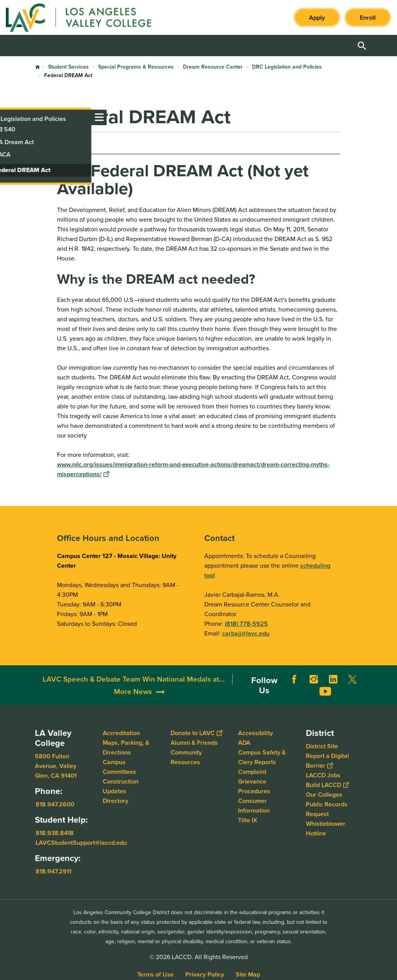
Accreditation (121, 733)
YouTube (325, 691)
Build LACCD (327, 785)
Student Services (68, 67)
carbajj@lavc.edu (246, 633)
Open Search (362, 46)
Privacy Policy (205, 974)
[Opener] (389, 685)
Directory (116, 801)
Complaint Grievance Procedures (254, 781)
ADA (244, 743)
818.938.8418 (55, 833)
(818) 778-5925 (246, 624)
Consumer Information (254, 806)
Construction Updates (121, 786)
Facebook (294, 679)
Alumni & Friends (194, 743)
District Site (322, 746)
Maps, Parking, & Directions (126, 747)
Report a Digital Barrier (327, 761)
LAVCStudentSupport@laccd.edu (81, 843)
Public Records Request (327, 809)
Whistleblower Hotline (326, 828)
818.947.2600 (55, 804)
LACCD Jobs (323, 775)
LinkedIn (333, 679)
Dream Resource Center (213, 67)
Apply (317, 18)
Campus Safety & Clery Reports (262, 757)
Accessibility (255, 733)
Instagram (314, 679)
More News (133, 692)
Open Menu (381, 46)
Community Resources (186, 757)
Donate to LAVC (196, 733)
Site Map (248, 974)
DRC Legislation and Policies (287, 67)
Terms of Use (155, 974)
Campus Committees (119, 767)
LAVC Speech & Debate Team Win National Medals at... (134, 679)
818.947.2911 (54, 871)
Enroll (368, 18)
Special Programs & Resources (136, 67)
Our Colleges (324, 795)
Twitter (352, 679)
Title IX (248, 820)
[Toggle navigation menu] (8, 117)
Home (38, 67)
